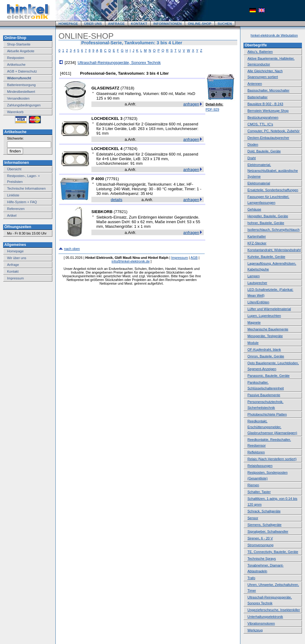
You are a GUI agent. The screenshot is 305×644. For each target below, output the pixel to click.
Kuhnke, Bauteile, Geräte (266, 257)
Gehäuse (254, 209)
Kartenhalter (257, 236)
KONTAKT (139, 24)
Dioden (253, 144)
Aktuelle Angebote (21, 51)
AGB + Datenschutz (22, 71)
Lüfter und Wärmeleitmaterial (269, 309)
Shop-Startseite (19, 44)
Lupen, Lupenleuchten (264, 316)
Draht (252, 158)
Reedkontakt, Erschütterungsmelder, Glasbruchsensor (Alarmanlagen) (272, 427)
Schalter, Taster (259, 492)
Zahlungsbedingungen (24, 105)
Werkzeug (255, 630)
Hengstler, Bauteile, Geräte (268, 216)
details (117, 200)
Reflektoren (256, 452)
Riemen (253, 485)
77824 (130, 149)
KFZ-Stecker (257, 243)
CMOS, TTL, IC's (260, 124)
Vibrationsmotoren (261, 623)
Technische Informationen (26, 188)
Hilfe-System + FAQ (22, 202)
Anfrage (13, 265)
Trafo (251, 578)
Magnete (254, 322)
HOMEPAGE (68, 24)
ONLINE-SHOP (199, 24)
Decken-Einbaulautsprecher (268, 138)
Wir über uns (17, 258)
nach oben (72, 249)
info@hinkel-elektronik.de (131, 261)
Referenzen (16, 209)
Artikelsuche (16, 65)
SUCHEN (225, 24)
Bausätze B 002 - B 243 (265, 104)
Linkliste (13, 195)
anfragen (191, 104)
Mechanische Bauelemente (268, 329)
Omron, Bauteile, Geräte (266, 356)
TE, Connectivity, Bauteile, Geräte (273, 552)
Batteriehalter (257, 97)
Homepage (15, 251)
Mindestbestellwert (21, 92)
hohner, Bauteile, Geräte (266, 223)
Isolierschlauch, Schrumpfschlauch (273, 230)
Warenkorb (15, 112)
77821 (121, 212)
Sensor (253, 518)
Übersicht (14, 169)
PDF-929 (212, 109)
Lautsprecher (257, 283)
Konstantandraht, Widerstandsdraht (274, 250)
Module (253, 343)
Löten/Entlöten (258, 302)
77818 (127, 88)
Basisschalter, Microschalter (268, 90)
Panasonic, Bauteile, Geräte (269, 376)
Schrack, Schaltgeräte (264, 511)
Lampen (254, 276)
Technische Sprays (262, 559)
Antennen (255, 84)
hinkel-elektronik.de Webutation (274, 35)
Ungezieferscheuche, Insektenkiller (274, 610)
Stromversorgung (260, 545)
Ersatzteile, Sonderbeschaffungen (273, 190)
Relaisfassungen (260, 466)
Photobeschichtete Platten (267, 414)
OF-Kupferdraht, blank (264, 350)
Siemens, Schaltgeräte (265, 525)
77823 (130, 119)
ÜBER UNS (93, 24)
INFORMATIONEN (167, 24)
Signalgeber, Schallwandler (268, 531)
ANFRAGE (116, 24)
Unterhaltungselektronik (265, 617)
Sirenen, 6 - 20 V (260, 538)
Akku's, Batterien (260, 52)
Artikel (12, 215)
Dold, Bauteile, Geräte (264, 151)
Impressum (15, 278)
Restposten (16, 58)
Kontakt (13, 271)
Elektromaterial (259, 183)
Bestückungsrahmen (263, 117)
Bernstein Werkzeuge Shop (268, 111)
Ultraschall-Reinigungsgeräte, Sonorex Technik (119, 63)
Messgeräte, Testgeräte (265, 336)
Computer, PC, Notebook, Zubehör (273, 131)
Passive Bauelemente (264, 395)
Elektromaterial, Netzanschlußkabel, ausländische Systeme (273, 171)
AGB (194, 258)
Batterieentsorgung (21, 85)
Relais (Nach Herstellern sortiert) (272, 459)
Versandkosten (18, 98)
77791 (112, 179)
